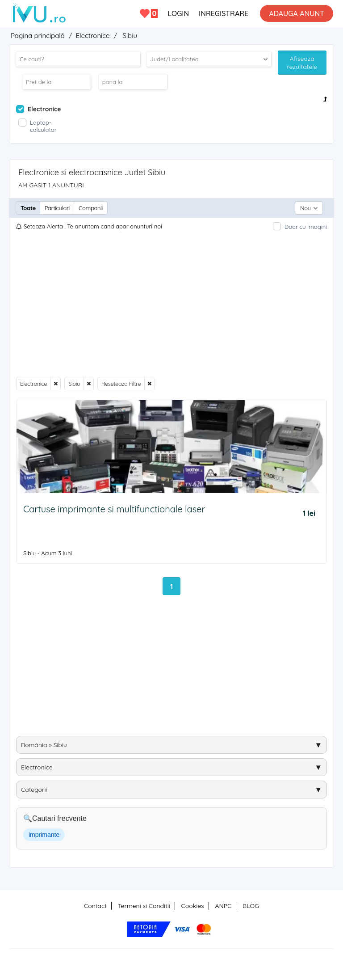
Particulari (57, 208)
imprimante (44, 835)
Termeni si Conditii (144, 906)
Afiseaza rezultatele (302, 63)
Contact (95, 906)
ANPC (223, 906)
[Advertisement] (171, 304)
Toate (28, 208)
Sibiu (74, 384)
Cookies (193, 906)
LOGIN (178, 13)
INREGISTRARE (224, 13)
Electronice (33, 384)
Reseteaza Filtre (121, 384)
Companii (91, 208)
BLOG (251, 906)
